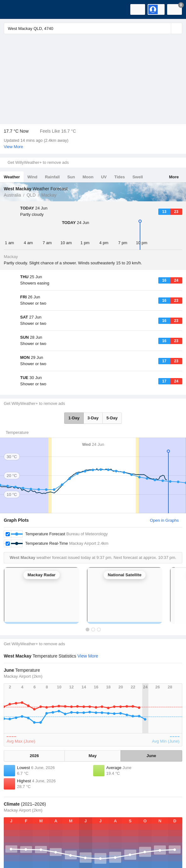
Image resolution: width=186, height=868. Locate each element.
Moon (88, 177)
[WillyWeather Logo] (14, 9)
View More (13, 147)
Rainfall (52, 177)
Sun (71, 177)
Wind (32, 177)
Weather (12, 177)
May (93, 707)
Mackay (49, 195)
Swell (138, 177)
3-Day (93, 369)
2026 (34, 707)
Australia (12, 195)
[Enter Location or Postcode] (93, 28)
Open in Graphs (164, 472)
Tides (120, 177)
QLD (31, 195)
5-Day (112, 369)
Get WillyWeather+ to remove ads (38, 162)
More (174, 177)
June (151, 707)
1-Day (74, 369)
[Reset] (166, 28)
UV (104, 177)
